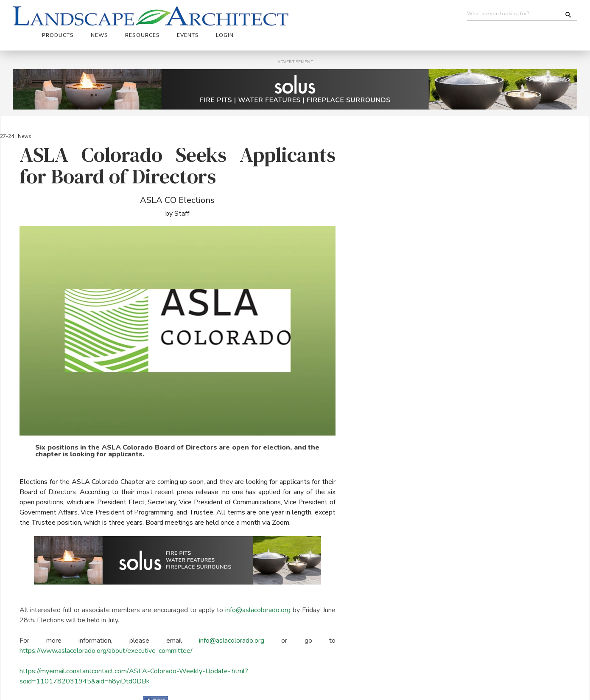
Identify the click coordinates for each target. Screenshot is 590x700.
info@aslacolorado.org (258, 588)
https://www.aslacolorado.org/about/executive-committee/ (106, 629)
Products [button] (200, 16)
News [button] (242, 16)
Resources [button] (285, 16)
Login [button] (367, 16)
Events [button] (330, 16)
